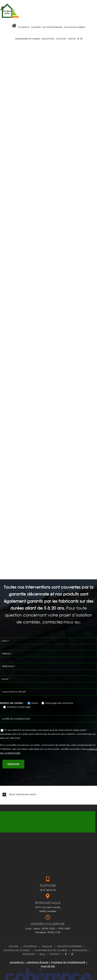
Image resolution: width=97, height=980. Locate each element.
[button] (48, 783)
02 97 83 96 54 (49, 618)
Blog (42, 943)
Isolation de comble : (12, 692)
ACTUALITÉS (29, 943)
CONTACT (55, 943)
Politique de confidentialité (68, 952)
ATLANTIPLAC (30, 935)
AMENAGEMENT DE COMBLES (51, 939)
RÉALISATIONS (80, 939)
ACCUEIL (14, 935)
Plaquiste (47, 935)
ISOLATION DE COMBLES (17, 939)
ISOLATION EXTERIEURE (70, 935)
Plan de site (48, 955)
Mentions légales (38, 952)
